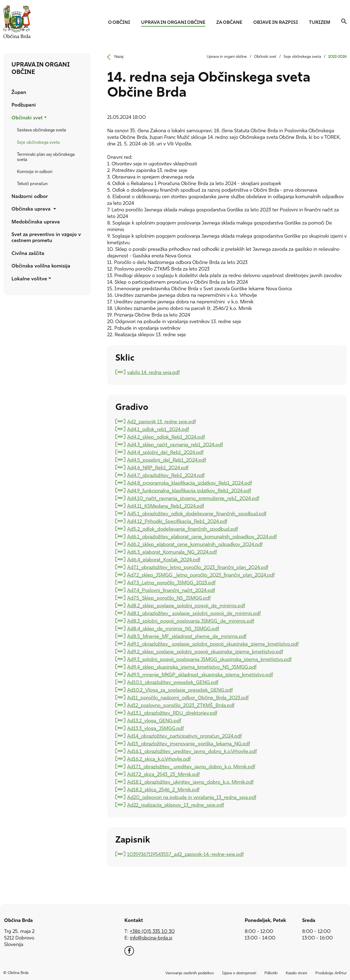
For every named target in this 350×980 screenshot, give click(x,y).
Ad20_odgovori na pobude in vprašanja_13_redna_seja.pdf (192, 797)
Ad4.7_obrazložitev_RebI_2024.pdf (166, 475)
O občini (119, 23)
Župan (19, 93)
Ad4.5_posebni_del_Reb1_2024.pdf (166, 460)
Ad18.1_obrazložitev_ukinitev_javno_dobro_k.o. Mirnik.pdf (190, 782)
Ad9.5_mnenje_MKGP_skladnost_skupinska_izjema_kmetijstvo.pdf (200, 675)
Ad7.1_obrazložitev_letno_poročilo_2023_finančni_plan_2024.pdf (198, 567)
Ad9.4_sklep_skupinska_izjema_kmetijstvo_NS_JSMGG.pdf (192, 667)
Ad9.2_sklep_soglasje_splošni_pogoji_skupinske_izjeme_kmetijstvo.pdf (205, 652)
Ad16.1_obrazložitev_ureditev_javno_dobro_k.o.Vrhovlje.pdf (192, 751)
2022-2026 (337, 57)
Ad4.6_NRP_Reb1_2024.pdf (158, 468)
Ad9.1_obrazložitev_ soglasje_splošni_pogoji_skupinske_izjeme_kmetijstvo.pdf (213, 644)
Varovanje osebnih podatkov (190, 973)
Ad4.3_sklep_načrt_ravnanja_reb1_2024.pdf (175, 445)
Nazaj (113, 57)
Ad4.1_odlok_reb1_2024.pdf (158, 429)
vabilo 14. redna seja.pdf (153, 372)
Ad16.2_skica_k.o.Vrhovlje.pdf (159, 759)
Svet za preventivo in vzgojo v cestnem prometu (46, 238)
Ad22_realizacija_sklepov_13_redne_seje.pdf (175, 805)
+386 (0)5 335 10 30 (152, 932)
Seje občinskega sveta (38, 143)
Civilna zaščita (28, 254)
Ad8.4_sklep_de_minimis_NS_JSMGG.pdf (173, 629)
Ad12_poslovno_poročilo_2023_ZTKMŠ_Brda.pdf (181, 705)
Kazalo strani (296, 973)
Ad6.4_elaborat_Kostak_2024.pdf (164, 560)
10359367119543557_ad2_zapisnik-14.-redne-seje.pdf (185, 854)
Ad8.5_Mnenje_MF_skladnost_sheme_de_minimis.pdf (187, 636)
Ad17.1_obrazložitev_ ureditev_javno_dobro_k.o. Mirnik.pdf (191, 767)
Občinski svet (265, 57)
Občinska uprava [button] (32, 209)
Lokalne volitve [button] (29, 279)
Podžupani (24, 105)
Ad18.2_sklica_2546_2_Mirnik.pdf (163, 790)
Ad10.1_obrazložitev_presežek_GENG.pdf (173, 682)
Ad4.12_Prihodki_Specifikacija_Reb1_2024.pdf (177, 521)
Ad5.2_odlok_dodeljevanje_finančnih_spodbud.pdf (182, 529)
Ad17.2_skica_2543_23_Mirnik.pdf (163, 774)
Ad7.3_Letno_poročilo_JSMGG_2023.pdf (171, 583)
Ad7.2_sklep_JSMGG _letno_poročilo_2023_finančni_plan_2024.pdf (201, 575)
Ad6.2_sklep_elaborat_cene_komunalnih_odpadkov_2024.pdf (195, 544)
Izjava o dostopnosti (239, 973)
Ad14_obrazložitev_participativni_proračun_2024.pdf (184, 736)
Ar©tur (341, 973)
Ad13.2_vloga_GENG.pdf (154, 721)
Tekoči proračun (32, 184)
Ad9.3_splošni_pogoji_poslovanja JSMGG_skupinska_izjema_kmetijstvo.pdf (209, 659)
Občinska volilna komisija (41, 266)
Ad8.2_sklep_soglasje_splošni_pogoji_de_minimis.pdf (186, 606)
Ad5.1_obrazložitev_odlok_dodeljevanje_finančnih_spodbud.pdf (197, 514)
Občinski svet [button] (27, 118)
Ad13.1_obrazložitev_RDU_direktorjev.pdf (172, 713)
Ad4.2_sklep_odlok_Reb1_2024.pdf (166, 437)
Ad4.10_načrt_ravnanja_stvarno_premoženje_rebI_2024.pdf (193, 498)
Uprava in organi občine (173, 23)
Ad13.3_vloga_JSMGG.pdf (155, 728)
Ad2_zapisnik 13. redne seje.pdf (161, 422)
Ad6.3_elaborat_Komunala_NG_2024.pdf (172, 552)
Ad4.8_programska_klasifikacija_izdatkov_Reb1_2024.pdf (189, 483)
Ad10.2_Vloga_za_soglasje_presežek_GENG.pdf (180, 690)
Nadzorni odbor (30, 197)
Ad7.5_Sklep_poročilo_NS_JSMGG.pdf (169, 598)
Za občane (229, 23)
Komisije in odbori (35, 172)
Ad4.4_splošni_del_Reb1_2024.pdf (165, 452)
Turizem (320, 23)
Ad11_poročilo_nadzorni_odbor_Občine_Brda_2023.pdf (188, 698)
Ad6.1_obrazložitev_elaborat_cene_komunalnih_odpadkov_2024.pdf (202, 537)
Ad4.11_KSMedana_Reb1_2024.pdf (165, 506)
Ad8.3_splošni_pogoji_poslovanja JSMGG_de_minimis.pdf (190, 621)
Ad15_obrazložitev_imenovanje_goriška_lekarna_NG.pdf (188, 744)
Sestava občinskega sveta (41, 130)
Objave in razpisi (276, 23)
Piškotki (271, 973)
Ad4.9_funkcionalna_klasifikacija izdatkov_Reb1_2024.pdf (189, 491)
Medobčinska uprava (36, 222)
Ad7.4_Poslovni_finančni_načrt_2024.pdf (171, 590)
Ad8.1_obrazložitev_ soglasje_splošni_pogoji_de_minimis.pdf (194, 613)
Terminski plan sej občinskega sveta (46, 157)
